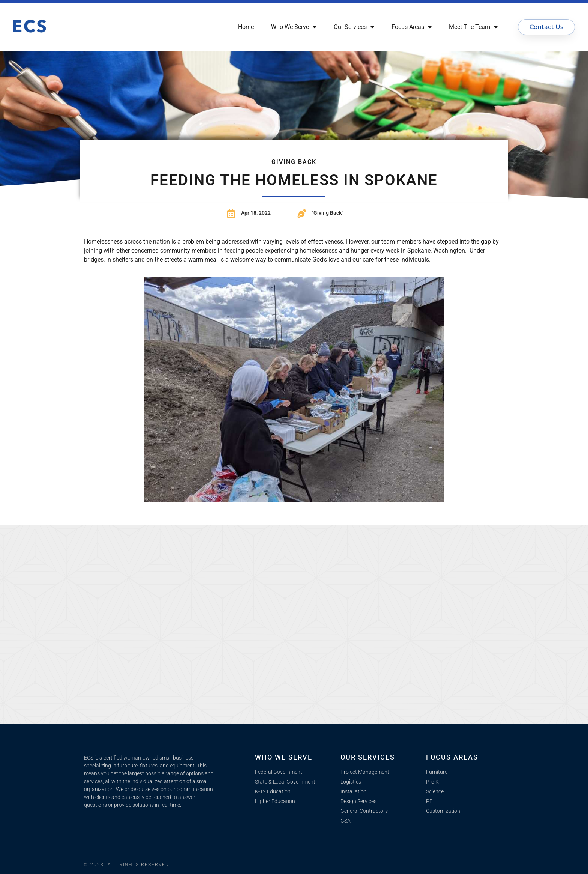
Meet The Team (473, 27)
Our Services (354, 27)
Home (246, 27)
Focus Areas (412, 27)
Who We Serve (294, 27)
